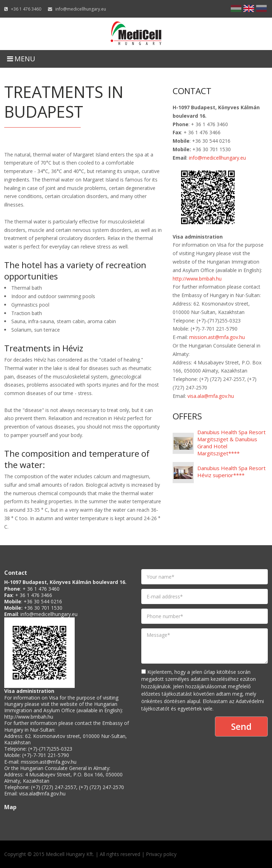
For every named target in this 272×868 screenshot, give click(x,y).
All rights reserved (120, 854)
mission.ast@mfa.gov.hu (217, 337)
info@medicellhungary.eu (81, 9)
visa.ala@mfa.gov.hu (211, 396)
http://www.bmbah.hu (197, 279)
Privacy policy (161, 854)
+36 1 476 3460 (26, 9)
